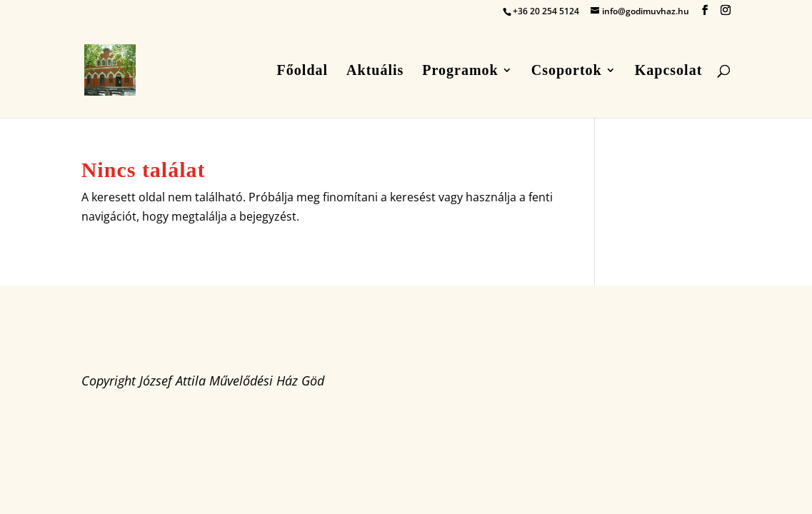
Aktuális (375, 71)
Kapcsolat (669, 71)
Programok (460, 71)
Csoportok (567, 71)
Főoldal (302, 71)
